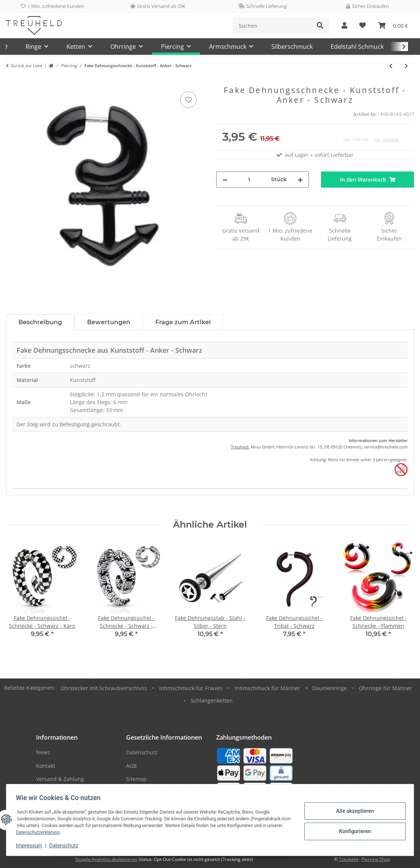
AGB (131, 766)
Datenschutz (66, 845)
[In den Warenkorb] (12, 81)
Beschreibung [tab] (40, 322)
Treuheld (240, 447)
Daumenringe (330, 688)
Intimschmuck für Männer (267, 688)
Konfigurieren (352, 831)
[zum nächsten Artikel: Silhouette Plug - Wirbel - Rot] (406, 66)
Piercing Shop (376, 859)
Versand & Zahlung (60, 779)
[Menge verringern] (225, 180)
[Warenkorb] (393, 26)
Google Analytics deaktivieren (106, 859)
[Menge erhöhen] (300, 180)
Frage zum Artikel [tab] (183, 322)
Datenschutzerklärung (56, 832)
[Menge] (249, 180)
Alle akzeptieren (352, 811)
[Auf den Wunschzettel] (188, 100)
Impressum (32, 845)
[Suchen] (272, 26)
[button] (344, 26)
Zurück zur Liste (26, 65)
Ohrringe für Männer (385, 688)
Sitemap (136, 779)
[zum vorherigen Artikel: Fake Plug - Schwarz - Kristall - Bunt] (391, 66)
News (43, 752)
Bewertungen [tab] (109, 322)
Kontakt (46, 766)
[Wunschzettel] (363, 26)
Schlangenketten (212, 700)
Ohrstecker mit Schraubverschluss (104, 688)
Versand (391, 139)
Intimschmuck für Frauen (191, 688)
